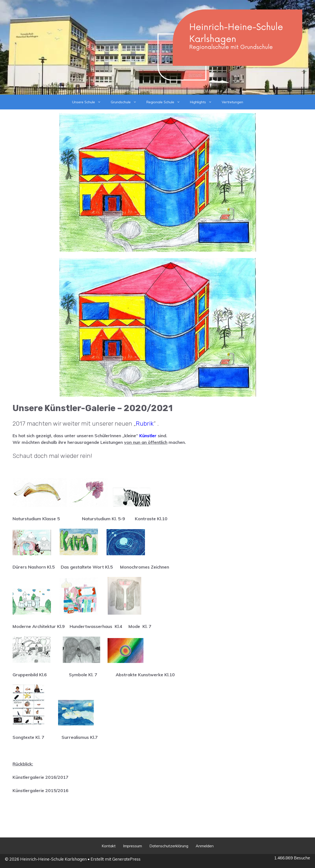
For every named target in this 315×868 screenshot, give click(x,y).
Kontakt (109, 846)
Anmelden (205, 846)
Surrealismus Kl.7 (80, 737)
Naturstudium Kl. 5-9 (103, 519)
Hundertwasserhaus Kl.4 (97, 626)
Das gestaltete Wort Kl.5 (87, 567)
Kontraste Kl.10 (151, 519)
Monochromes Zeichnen (145, 567)
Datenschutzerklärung (169, 846)
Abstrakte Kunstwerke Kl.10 (145, 675)
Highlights (203, 102)
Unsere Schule (89, 102)
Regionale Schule (166, 102)
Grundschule (126, 102)
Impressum (133, 846)
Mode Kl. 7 (140, 626)
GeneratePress (126, 859)
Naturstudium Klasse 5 (36, 519)
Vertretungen (232, 102)
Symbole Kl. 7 (84, 675)
